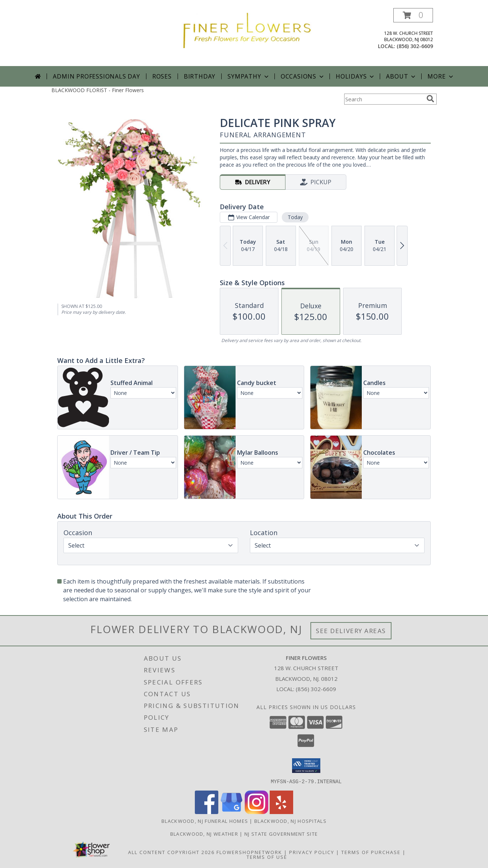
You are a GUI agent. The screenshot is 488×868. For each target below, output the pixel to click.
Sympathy (249, 76)
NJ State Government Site (281, 834)
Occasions (303, 76)
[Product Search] (384, 99)
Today (295, 217)
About (401, 76)
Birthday (200, 76)
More (441, 76)
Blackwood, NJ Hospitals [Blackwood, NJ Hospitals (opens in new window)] (290, 821)
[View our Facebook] (207, 812)
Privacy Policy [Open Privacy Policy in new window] (312, 852)
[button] (413, 15)
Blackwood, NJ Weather (204, 834)
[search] (430, 99)
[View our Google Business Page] (232, 812)
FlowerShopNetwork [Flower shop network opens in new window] (249, 852)
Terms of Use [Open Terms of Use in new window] (267, 857)
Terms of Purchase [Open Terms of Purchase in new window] (371, 852)
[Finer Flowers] (247, 30)
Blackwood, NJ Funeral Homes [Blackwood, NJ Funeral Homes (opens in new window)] (205, 821)
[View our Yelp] (281, 812)
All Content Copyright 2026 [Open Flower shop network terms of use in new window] (171, 852)
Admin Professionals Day (96, 76)
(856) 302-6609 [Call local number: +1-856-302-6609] (415, 46)
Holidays (356, 76)
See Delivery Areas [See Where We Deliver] (351, 631)
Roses (162, 76)
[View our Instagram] (256, 812)
